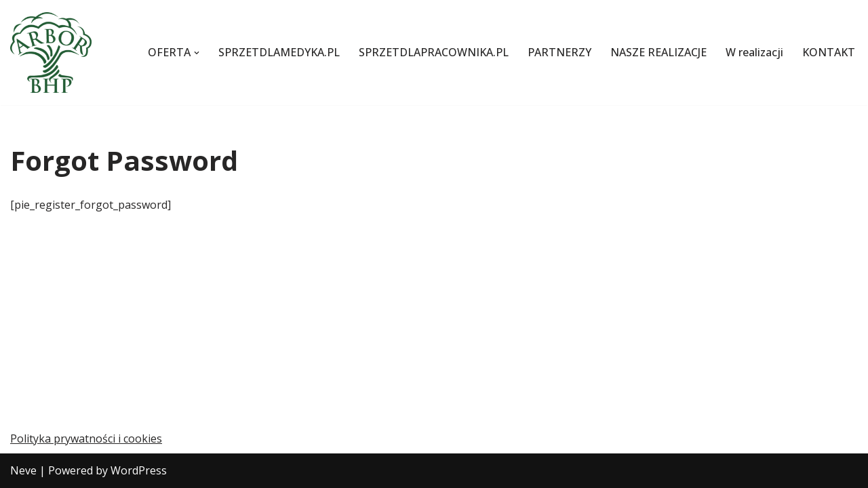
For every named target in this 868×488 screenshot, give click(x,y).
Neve (23, 470)
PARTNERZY (559, 52)
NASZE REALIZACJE (658, 52)
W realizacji (754, 52)
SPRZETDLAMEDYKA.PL (279, 52)
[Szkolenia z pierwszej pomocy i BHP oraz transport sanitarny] (51, 53)
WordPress (139, 470)
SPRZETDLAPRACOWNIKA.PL (434, 52)
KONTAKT (829, 52)
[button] (197, 53)
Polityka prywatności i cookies (86, 439)
